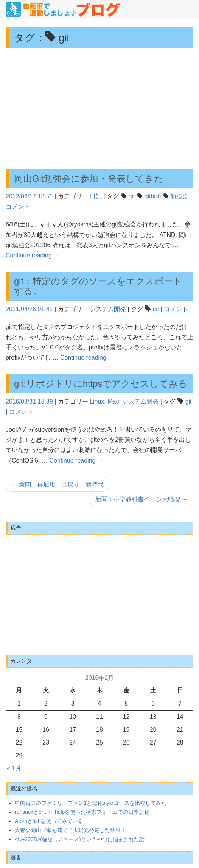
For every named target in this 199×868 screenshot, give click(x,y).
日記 (96, 196)
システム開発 (108, 309)
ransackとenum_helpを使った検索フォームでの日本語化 (82, 812)
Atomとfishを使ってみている (49, 821)
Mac (113, 401)
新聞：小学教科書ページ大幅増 (141, 499)
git (131, 196)
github (153, 196)
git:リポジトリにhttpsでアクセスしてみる (101, 384)
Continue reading (33, 255)
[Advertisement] (99, 109)
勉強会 (179, 196)
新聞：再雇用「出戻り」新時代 (58, 484)
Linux (97, 401)
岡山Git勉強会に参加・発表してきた (89, 178)
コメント (18, 206)
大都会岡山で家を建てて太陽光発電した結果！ (70, 830)
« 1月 (14, 768)
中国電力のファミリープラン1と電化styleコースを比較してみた (91, 803)
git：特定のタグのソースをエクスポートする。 (98, 286)
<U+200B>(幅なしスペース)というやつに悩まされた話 (80, 839)
